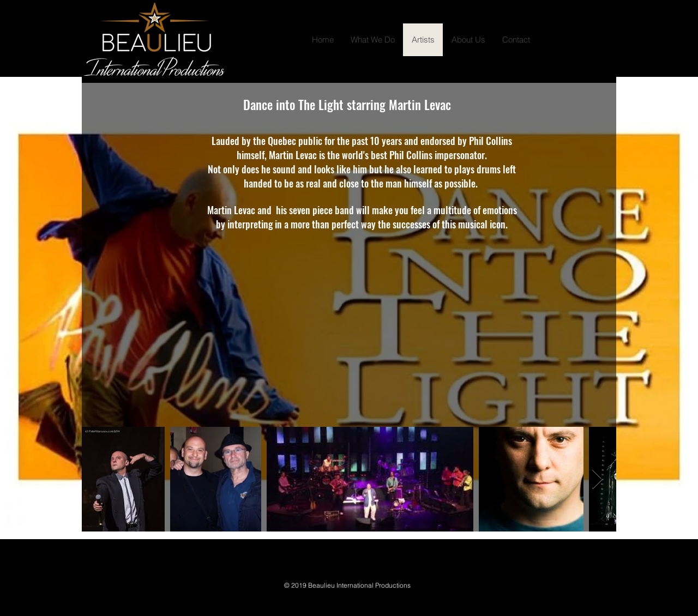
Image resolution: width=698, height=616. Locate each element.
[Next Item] (597, 479)
